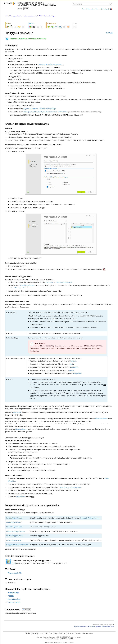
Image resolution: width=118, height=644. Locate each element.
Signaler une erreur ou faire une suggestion (87, 627)
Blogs (51, 633)
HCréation (50, 282)
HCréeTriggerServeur (27, 285)
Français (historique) (102, 9)
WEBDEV (11, 596)
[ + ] (14, 563)
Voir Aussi (109, 33)
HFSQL (40, 16)
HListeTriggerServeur (14, 540)
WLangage (13, 16)
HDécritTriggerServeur (14, 527)
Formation (70, 633)
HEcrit (48, 109)
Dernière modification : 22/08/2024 (103, 625)
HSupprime (57, 65)
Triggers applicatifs (15, 573)
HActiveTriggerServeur (14, 518)
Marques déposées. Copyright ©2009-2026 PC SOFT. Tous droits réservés (59, 637)
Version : (21, 9)
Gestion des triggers (50, 16)
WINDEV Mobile (13, 593)
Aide (7, 16)
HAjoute (42, 65)
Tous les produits (14, 602)
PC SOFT (28, 633)
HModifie (49, 65)
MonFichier (17, 412)
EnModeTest (21, 497)
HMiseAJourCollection (22, 288)
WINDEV (56, 642)
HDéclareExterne (101, 419)
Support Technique (60, 633)
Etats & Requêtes (14, 599)
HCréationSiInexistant (64, 282)
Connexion (91, 9)
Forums (41, 633)
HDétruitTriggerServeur (15, 536)
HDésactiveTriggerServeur (90, 518)
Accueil (84, 9)
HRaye (54, 109)
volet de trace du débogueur (71, 487)
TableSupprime (52, 112)
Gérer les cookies (87, 633)
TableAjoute (28, 112)
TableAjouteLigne (39, 112)
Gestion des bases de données (27, 16)
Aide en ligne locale (108, 627)
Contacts (78, 633)
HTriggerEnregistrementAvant (17, 545)
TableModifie (63, 112)
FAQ (46, 633)
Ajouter (26, 610)
